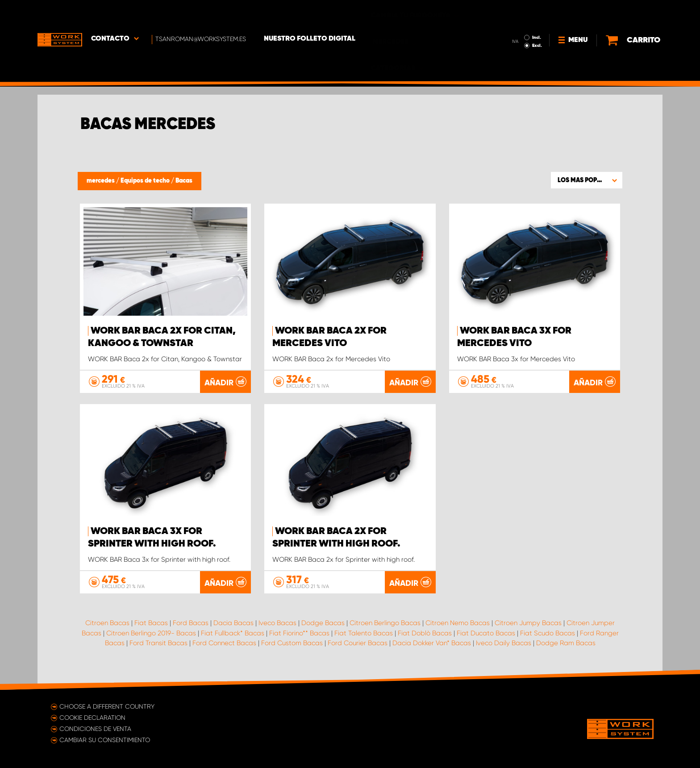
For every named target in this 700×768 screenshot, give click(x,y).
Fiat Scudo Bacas (548, 633)
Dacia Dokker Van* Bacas (432, 643)
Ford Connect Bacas (224, 643)
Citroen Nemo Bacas (458, 623)
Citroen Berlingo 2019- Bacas (151, 633)
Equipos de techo (146, 181)
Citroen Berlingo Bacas (385, 623)
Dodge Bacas (323, 623)
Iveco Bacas (277, 623)
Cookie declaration (92, 718)
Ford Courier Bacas (358, 643)
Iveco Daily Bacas (504, 643)
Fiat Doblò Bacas (425, 633)
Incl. (537, 13)
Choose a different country (107, 706)
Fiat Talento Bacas (364, 633)
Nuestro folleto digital (310, 14)
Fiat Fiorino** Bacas (299, 633)
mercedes (101, 181)
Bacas (184, 181)
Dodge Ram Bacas (566, 643)
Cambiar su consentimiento (105, 740)
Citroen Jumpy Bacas (528, 623)
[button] (587, 180)
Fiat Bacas (151, 623)
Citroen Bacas (107, 623)
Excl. (537, 21)
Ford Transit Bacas (158, 643)
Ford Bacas (191, 623)
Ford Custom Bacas (292, 643)
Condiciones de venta (95, 729)
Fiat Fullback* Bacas (233, 633)
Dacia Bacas (233, 623)
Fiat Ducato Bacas (486, 633)
